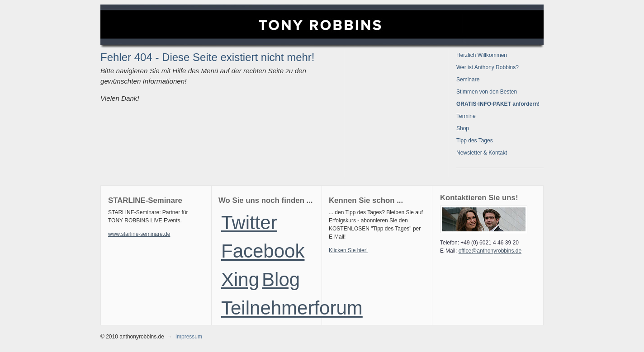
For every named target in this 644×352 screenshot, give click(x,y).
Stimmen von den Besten (487, 92)
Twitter (249, 223)
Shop (463, 128)
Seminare (468, 80)
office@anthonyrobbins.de (490, 251)
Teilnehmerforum (292, 308)
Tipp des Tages (475, 141)
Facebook (263, 251)
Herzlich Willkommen (482, 55)
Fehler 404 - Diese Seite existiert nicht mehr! (208, 57)
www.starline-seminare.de (139, 234)
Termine (466, 116)
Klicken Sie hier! (348, 250)
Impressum (189, 337)
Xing (240, 279)
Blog (281, 279)
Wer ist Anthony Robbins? (488, 67)
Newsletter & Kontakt (482, 153)
